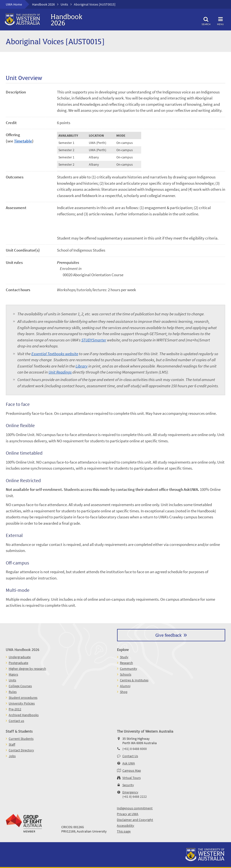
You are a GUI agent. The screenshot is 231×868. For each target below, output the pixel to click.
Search (206, 20)
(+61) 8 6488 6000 (135, 749)
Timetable (23, 141)
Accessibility (126, 826)
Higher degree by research (27, 669)
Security (128, 785)
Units (64, 4)
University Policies (22, 703)
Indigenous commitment (135, 808)
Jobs (12, 756)
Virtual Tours (132, 778)
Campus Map (132, 770)
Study (124, 657)
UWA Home (14, 4)
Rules (13, 692)
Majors (13, 674)
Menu (220, 20)
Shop (124, 692)
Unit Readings (60, 372)
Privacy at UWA (128, 814)
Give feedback (168, 635)
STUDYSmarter (94, 340)
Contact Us (130, 756)
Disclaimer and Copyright (135, 820)
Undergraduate (20, 657)
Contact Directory (21, 750)
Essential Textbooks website (55, 354)
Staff (12, 744)
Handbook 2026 (43, 4)
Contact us (16, 721)
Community (129, 669)
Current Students (21, 739)
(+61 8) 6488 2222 (135, 797)
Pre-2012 (15, 709)
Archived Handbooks (24, 715)
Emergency (130, 792)
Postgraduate (18, 663)
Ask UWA (129, 763)
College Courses (20, 686)
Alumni (125, 686)
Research (126, 663)
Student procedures (23, 698)
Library (82, 366)
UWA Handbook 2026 (23, 649)
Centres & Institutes (134, 680)
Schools (126, 674)
